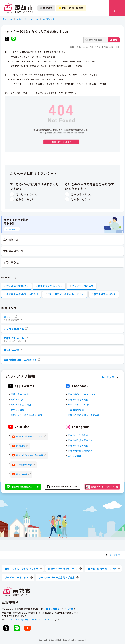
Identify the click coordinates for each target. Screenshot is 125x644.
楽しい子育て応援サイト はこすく (66, 294)
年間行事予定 (11, 262)
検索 (115, 40)
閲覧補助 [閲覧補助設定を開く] (46, 8)
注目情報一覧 (11, 239)
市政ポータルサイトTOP (28, 19)
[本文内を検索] (102, 40)
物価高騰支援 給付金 (17, 286)
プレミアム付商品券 (83, 286)
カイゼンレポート (51, 19)
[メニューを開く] (117, 8)
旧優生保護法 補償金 (105, 294)
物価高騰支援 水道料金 (50, 286)
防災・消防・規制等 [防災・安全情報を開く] (71, 8)
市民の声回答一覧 (14, 251)
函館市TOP (7, 19)
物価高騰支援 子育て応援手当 (22, 294)
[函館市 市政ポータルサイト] (19, 8)
